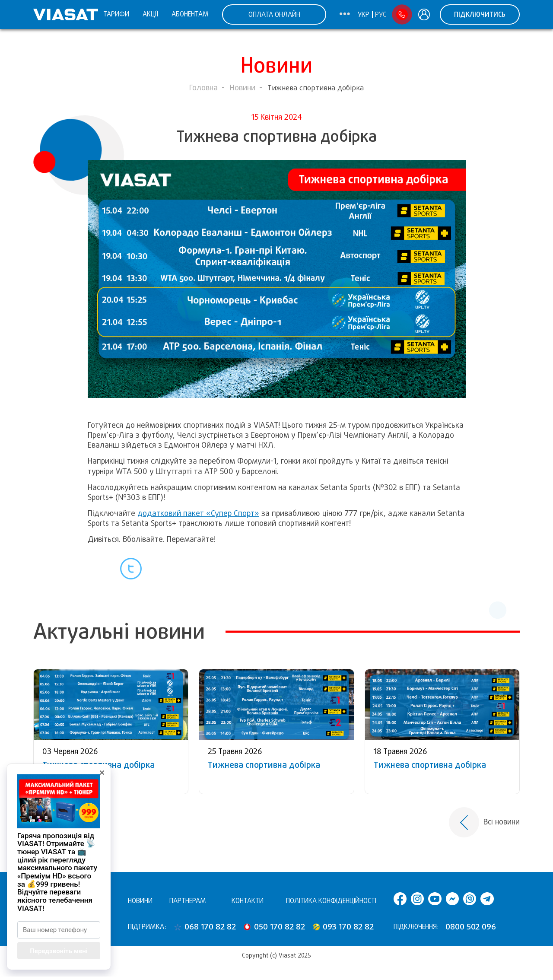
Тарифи (116, 14)
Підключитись (480, 14)
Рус (381, 15)
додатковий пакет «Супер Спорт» (198, 513)
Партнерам (188, 901)
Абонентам (190, 14)
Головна (203, 88)
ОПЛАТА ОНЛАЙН (274, 14)
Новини (243, 88)
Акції (150, 14)
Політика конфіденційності (331, 901)
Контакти (248, 901)
